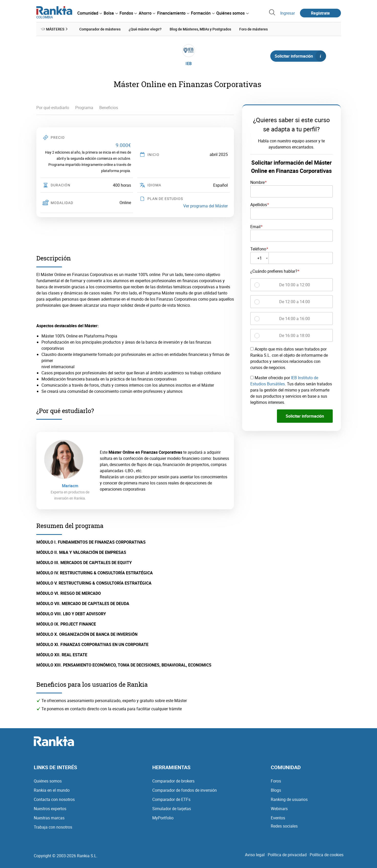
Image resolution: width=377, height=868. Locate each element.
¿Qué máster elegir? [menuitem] (145, 29)
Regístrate (320, 13)
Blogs (276, 790)
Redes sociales (284, 826)
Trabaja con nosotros (53, 827)
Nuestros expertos (50, 809)
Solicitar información (300, 56)
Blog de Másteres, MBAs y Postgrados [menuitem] (200, 29)
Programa (84, 108)
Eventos (278, 818)
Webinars (279, 809)
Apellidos (259, 204)
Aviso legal (255, 855)
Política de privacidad (287, 855)
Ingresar (288, 13)
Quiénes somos (48, 781)
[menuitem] (90, 13)
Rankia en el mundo (52, 790)
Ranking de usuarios (289, 799)
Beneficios (109, 108)
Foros (276, 781)
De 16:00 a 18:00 (295, 335)
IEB (189, 63)
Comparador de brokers (173, 781)
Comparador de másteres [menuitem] (100, 29)
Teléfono (258, 249)
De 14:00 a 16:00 (295, 319)
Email (255, 227)
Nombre (257, 182)
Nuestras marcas (49, 818)
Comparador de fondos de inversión (185, 790)
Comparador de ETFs (171, 799)
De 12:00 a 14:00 (295, 302)
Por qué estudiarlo (53, 108)
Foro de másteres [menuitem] (254, 29)
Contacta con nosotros (54, 799)
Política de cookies (327, 855)
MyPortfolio (163, 818)
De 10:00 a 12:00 (295, 285)
